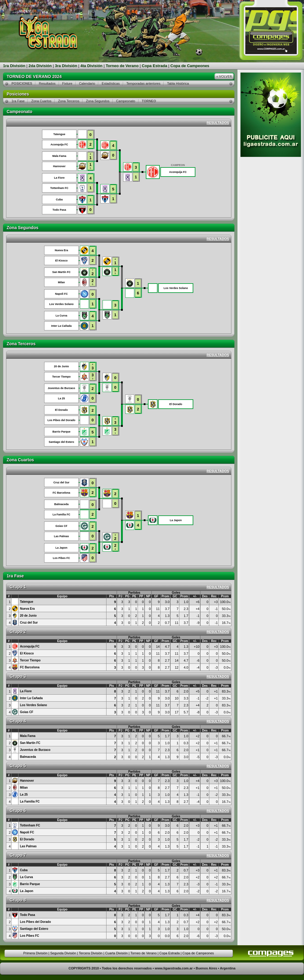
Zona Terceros (69, 101)
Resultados (47, 83)
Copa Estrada (155, 66)
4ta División (92, 66)
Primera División (35, 953)
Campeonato (126, 101)
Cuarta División (117, 953)
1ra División (14, 66)
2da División (40, 66)
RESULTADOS (218, 123)
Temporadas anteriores (144, 83)
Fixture (67, 83)
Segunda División (63, 953)
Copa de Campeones (190, 66)
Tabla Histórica (178, 83)
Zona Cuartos (41, 101)
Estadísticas (111, 83)
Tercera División (90, 953)
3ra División (66, 66)
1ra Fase (18, 101)
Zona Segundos (98, 101)
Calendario (87, 83)
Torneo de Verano (122, 66)
